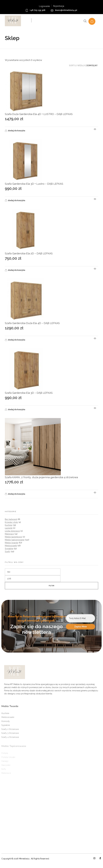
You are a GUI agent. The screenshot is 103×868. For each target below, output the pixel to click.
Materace (9, 534)
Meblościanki (11, 546)
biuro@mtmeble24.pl (66, 10)
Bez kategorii (11, 519)
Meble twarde (12, 543)
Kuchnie (9, 525)
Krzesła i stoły (11, 522)
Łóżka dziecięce (12, 531)
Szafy (8, 551)
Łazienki (9, 528)
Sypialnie (9, 549)
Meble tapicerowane (15, 540)
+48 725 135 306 (37, 10)
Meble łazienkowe (13, 537)
